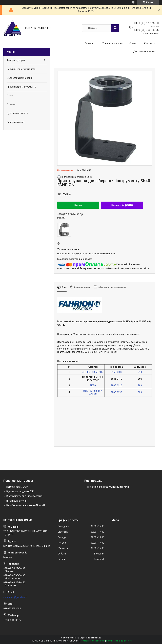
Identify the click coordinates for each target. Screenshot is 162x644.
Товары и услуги (112, 44)
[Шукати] (115, 28)
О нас (133, 44)
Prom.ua (97, 638)
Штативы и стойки (16, 501)
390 (140, 385)
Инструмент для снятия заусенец (25, 496)
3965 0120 (116, 385)
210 (140, 372)
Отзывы (11, 104)
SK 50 (93, 385)
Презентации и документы (22, 87)
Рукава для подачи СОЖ (20, 491)
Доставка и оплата (144, 52)
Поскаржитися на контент (92, 641)
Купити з (122, 205)
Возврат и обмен (16, 122)
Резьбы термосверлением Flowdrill (26, 505)
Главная (89, 44)
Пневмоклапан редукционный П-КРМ (108, 487)
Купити (78, 205)
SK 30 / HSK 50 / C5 (93, 372)
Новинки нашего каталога (21, 69)
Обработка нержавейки (20, 78)
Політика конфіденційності (119, 641)
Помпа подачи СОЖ (17, 487)
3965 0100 (116, 372)
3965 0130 (116, 392)
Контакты (150, 44)
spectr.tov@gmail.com (15, 597)
